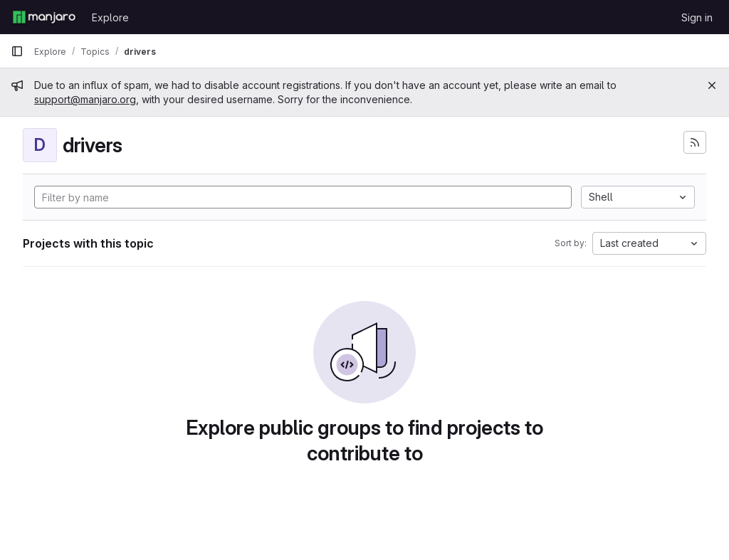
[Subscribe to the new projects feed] (695, 142)
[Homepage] (44, 17)
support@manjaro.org (85, 99)
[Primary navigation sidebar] (17, 51)
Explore (110, 17)
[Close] (712, 85)
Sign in (697, 17)
